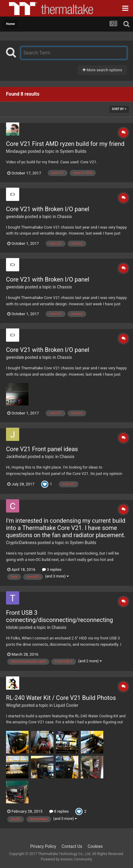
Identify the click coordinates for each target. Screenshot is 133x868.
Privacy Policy (43, 846)
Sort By (119, 109)
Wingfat (13, 705)
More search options (102, 70)
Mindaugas (16, 151)
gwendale (15, 217)
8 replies (59, 811)
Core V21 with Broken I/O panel (48, 209)
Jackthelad (16, 457)
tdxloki (12, 627)
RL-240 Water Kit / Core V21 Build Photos (61, 698)
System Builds (73, 151)
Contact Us (72, 846)
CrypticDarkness (21, 543)
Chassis (65, 217)
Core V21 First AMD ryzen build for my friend (65, 144)
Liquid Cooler (66, 705)
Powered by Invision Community (66, 859)
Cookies (95, 846)
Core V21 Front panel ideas (42, 449)
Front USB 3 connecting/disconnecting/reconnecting (59, 616)
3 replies (52, 569)
